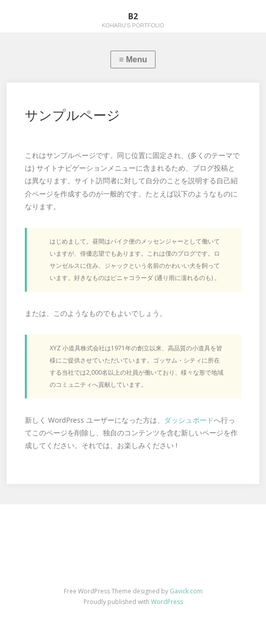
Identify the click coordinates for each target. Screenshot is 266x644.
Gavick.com (186, 591)
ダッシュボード (189, 420)
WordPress (167, 602)
